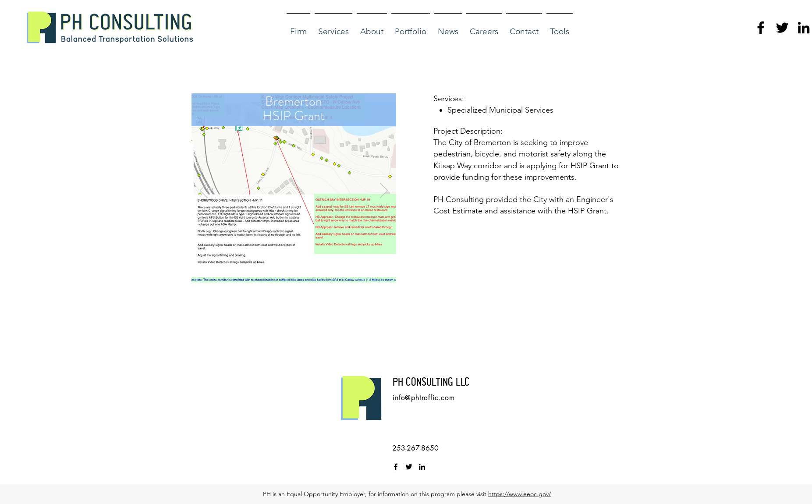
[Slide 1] (284, 275)
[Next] (384, 191)
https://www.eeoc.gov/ (519, 494)
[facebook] (761, 28)
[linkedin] (804, 28)
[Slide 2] (295, 275)
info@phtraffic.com (424, 398)
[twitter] (782, 28)
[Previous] (204, 191)
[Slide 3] (305, 275)
